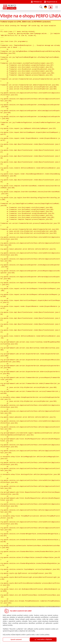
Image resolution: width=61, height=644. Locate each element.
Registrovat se (52, 2)
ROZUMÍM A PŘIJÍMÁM (43, 640)
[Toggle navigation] (57, 7)
